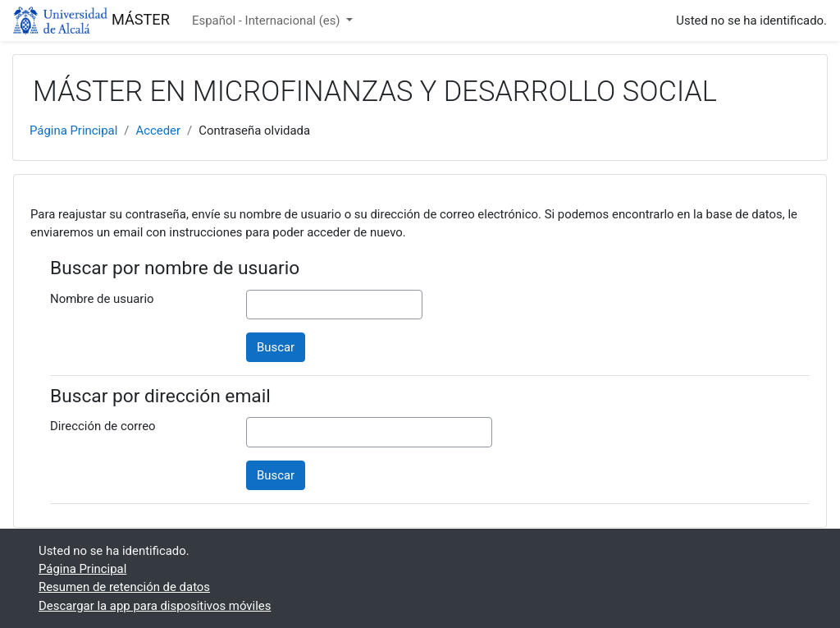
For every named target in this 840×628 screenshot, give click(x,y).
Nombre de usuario (102, 299)
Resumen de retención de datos (124, 587)
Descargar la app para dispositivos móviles (155, 606)
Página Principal (73, 131)
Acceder (158, 131)
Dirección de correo (103, 426)
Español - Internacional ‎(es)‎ (267, 21)
